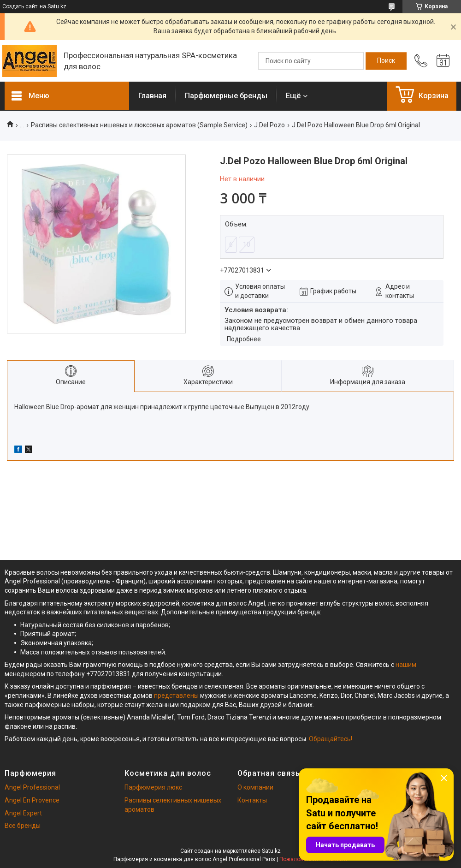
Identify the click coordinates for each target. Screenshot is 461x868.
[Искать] (386, 61)
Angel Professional (32, 787)
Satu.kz (271, 851)
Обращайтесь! (331, 739)
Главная (152, 96)
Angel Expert (23, 813)
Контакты (252, 800)
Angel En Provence (32, 800)
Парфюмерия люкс (153, 787)
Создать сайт (20, 6)
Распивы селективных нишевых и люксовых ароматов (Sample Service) (139, 125)
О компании (255, 787)
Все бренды (23, 826)
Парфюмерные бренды (226, 96)
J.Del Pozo (269, 125)
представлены (176, 696)
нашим (406, 665)
